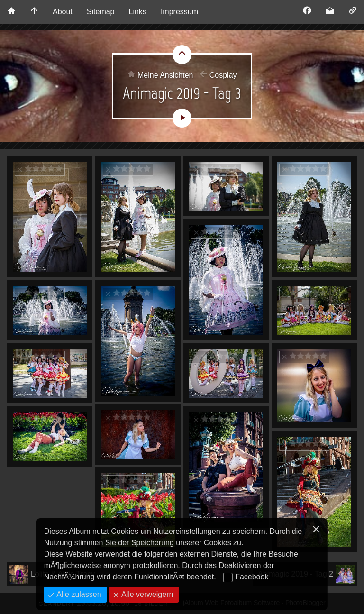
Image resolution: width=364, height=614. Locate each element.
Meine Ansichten (165, 75)
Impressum (179, 12)
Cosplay (223, 75)
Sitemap (101, 12)
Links (138, 12)
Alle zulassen (78, 594)
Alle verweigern (146, 594)
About (63, 12)
